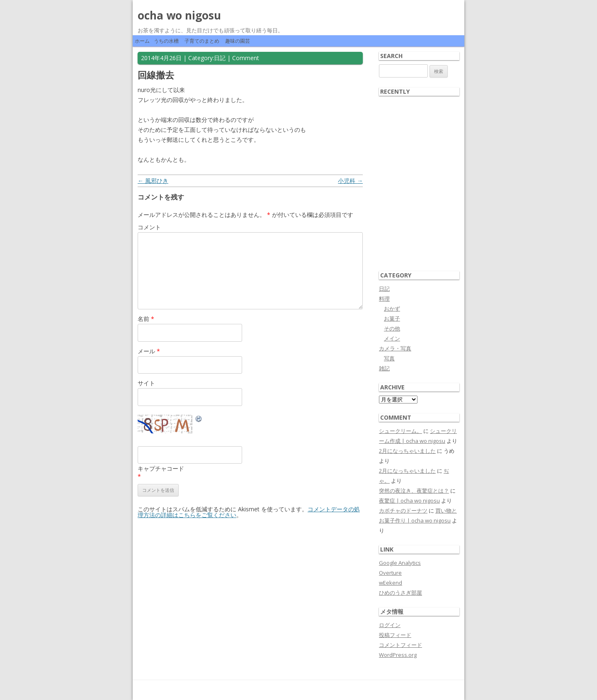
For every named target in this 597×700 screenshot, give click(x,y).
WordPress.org (398, 655)
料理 (384, 299)
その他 (392, 328)
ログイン (390, 625)
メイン (392, 338)
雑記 (384, 368)
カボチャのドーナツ (403, 510)
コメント (149, 227)
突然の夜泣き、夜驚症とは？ (414, 491)
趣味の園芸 (238, 41)
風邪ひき (153, 181)
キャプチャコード (161, 468)
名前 (146, 319)
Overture (390, 573)
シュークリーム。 (400, 431)
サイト (146, 383)
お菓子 (392, 318)
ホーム (142, 41)
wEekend (391, 583)
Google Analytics (400, 563)
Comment (246, 58)
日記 (220, 58)
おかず (392, 309)
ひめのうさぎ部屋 (400, 593)
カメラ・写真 (395, 348)
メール (149, 351)
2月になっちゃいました (407, 451)
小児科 (350, 181)
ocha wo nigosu (179, 15)
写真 (389, 358)
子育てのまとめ (202, 41)
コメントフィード (400, 645)
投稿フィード (395, 635)
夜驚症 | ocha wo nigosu (409, 501)
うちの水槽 (166, 41)
